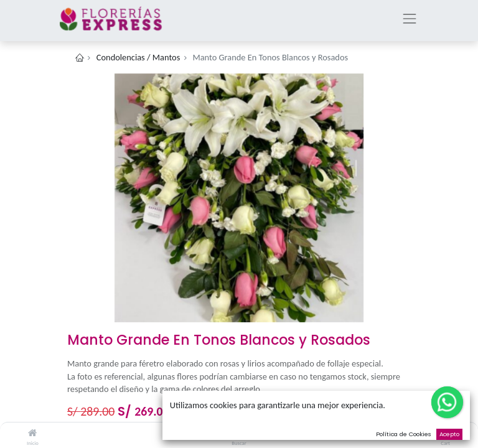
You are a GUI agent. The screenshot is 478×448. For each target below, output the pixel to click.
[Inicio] (32, 433)
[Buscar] (239, 433)
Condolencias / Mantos (138, 57)
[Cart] (445, 433)
